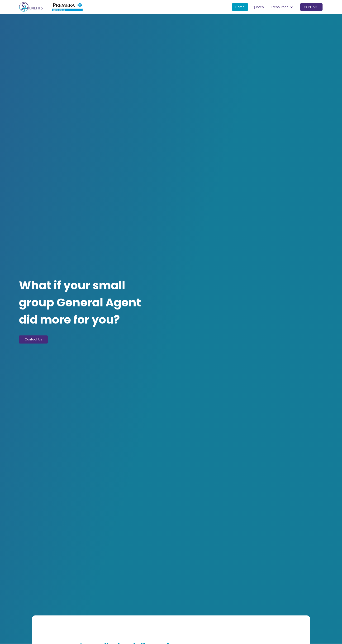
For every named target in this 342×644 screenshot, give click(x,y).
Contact (311, 7)
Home (240, 7)
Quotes (258, 7)
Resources (280, 7)
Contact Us (33, 339)
